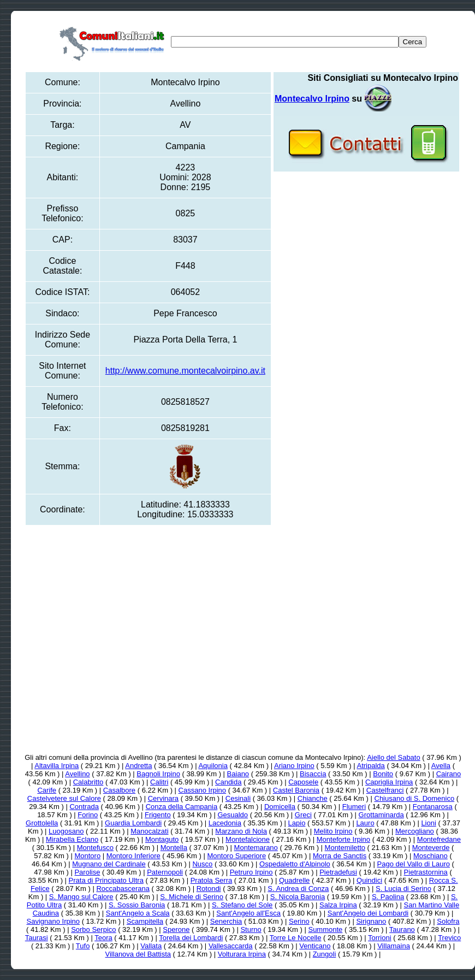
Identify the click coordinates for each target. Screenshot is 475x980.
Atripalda (371, 766)
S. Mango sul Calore (81, 897)
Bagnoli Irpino (158, 774)
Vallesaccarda (231, 946)
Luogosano (66, 831)
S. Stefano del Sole (242, 905)
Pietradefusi (338, 872)
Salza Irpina (338, 905)
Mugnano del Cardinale (109, 864)
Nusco (202, 864)
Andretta (138, 766)
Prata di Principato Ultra (106, 880)
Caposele (303, 782)
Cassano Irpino (202, 790)
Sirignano (371, 921)
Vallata (151, 946)
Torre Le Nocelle (296, 938)
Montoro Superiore (236, 856)
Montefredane (439, 839)
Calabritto (88, 782)
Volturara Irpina (242, 954)
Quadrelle (294, 880)
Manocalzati (149, 831)
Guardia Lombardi (133, 823)
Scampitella (145, 921)
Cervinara (163, 798)
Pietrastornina (426, 872)
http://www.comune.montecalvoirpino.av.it (185, 371)
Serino (299, 921)
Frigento (158, 815)
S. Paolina (388, 897)
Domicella (280, 807)
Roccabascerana (123, 889)
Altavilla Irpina (57, 766)
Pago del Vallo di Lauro (414, 864)
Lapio (297, 823)
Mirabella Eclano (72, 839)
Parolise (87, 872)
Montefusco (95, 848)
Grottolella (42, 823)
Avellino (77, 774)
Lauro (365, 823)
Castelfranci (385, 790)
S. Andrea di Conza (298, 889)
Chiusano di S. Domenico (415, 798)
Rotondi (209, 889)
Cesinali (238, 798)
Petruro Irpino (251, 872)
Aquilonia (213, 766)
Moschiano (431, 856)
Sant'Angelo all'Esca (248, 913)
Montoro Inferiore (133, 856)
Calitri (159, 782)
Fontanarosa (433, 807)
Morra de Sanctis (340, 856)
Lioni (428, 823)
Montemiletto (345, 848)
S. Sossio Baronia (137, 905)
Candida (228, 782)
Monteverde (431, 848)
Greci (303, 815)
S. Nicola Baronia (298, 897)
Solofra (448, 921)
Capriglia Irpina (389, 782)
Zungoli (325, 954)
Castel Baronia (296, 790)
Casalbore (119, 790)
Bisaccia (313, 774)
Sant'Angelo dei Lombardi (368, 913)
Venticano (315, 946)
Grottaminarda (381, 815)
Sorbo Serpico (93, 929)
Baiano (238, 774)
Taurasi (37, 938)
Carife (47, 790)
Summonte (325, 929)
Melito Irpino (333, 831)
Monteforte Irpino (343, 839)
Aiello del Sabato (394, 757)
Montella (174, 848)
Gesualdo (233, 815)
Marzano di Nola (241, 831)
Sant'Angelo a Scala (138, 913)
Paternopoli (165, 872)
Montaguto (162, 839)
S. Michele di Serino (192, 897)
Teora (103, 938)
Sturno (251, 929)
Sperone (176, 929)
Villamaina (394, 946)
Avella (441, 766)
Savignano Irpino (53, 921)
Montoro (87, 856)
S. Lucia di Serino (403, 889)
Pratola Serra (212, 880)
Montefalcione (248, 839)
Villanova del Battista (138, 954)
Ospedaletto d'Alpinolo (295, 864)
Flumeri (354, 807)
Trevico (449, 938)
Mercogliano (415, 831)
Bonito (383, 774)
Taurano (402, 929)
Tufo (83, 946)
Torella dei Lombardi (191, 938)
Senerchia (226, 921)
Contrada (84, 807)
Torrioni (380, 938)
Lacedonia (225, 823)
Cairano (449, 774)
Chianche (313, 798)
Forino (88, 815)
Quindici (369, 880)
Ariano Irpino (294, 766)
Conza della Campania (182, 807)
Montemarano (256, 848)
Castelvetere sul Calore (64, 798)
